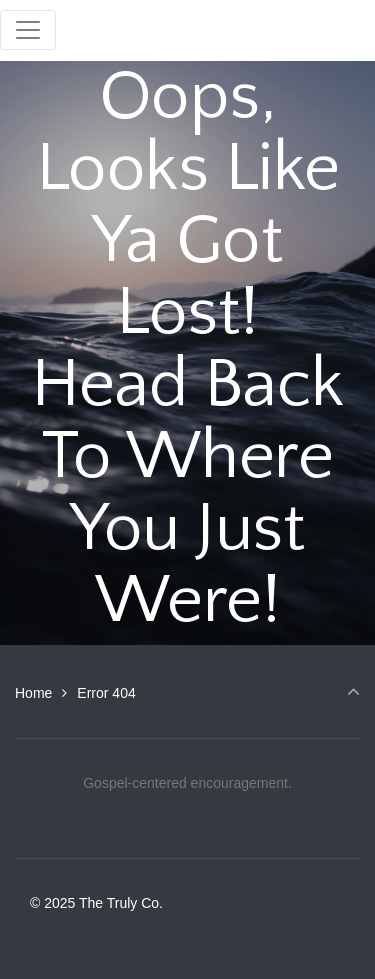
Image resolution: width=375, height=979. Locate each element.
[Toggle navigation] (28, 30)
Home (33, 693)
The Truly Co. (178, 29)
